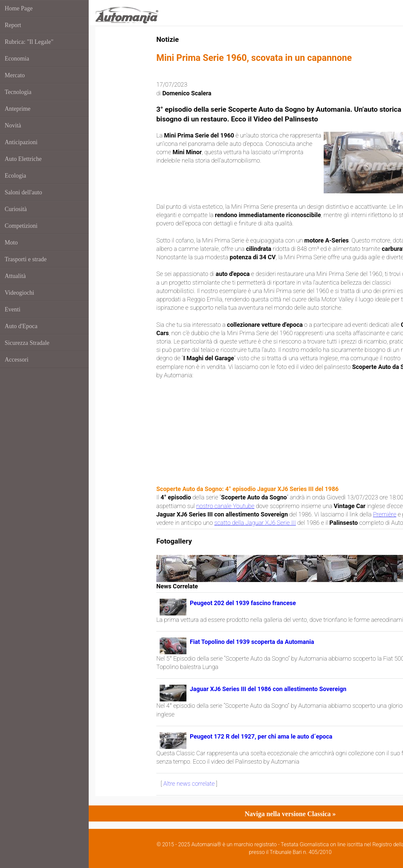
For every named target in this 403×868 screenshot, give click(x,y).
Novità (13, 125)
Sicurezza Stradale (27, 343)
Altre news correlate (189, 784)
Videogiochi (19, 293)
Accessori (17, 360)
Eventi (13, 309)
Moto (11, 243)
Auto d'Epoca (21, 326)
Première (385, 514)
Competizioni (21, 226)
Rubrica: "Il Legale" (29, 42)
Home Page (19, 8)
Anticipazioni (21, 142)
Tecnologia (18, 92)
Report (13, 25)
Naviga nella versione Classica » (290, 814)
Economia (17, 59)
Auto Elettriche (23, 159)
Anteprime (18, 109)
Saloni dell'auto (23, 192)
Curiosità (16, 209)
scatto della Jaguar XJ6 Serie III (255, 523)
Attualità (15, 276)
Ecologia (15, 176)
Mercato (15, 75)
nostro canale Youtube (225, 506)
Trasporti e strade (26, 259)
